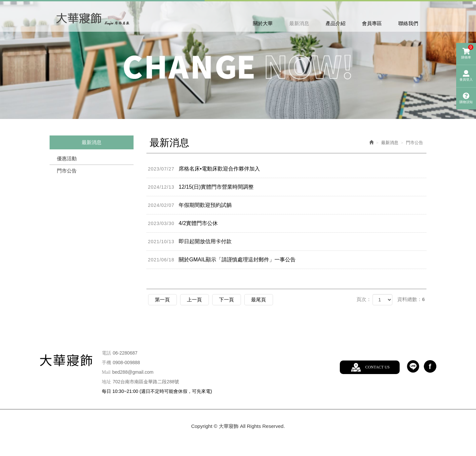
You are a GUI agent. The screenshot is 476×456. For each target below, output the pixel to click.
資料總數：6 (411, 299)
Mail (106, 372)
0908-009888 (126, 362)
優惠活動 (67, 158)
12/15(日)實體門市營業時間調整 (201, 187)
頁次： (364, 299)
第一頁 (162, 300)
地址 (106, 382)
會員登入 (466, 76)
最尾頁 (259, 300)
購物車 (467, 52)
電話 (106, 353)
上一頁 (195, 300)
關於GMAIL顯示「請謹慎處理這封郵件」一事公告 (222, 260)
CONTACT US (377, 367)
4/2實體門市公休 (183, 223)
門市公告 (67, 171)
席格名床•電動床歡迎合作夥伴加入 (204, 169)
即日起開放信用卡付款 (190, 242)
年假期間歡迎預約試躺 (190, 205)
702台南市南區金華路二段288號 (146, 382)
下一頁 (227, 300)
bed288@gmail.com (133, 372)
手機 (106, 363)
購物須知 (466, 98)
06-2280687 (125, 353)
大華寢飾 (93, 17)
